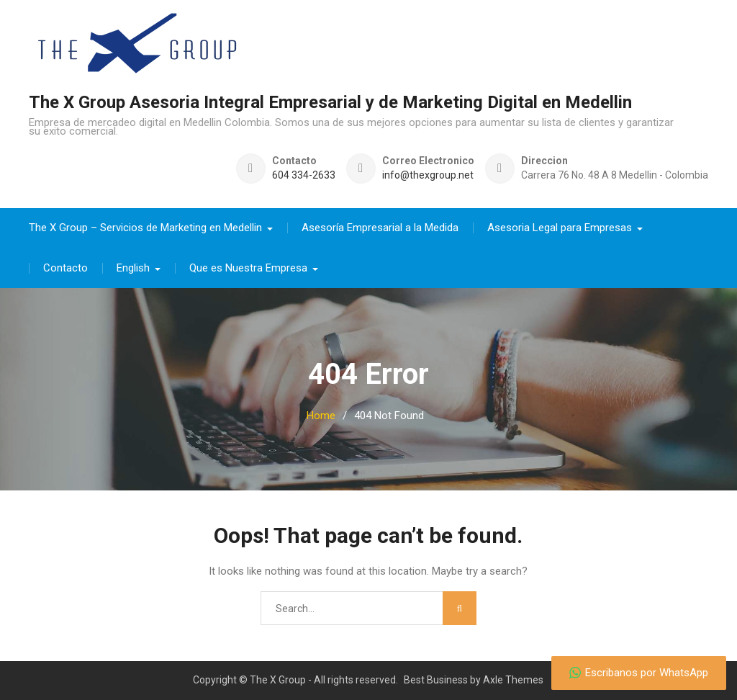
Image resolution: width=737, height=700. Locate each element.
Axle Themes (513, 680)
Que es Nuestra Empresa (248, 268)
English (133, 268)
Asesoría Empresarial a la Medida (380, 228)
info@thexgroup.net (428, 175)
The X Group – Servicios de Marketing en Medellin (145, 228)
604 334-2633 (304, 175)
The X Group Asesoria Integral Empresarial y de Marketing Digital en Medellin (330, 102)
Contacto (65, 268)
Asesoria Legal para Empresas (560, 228)
